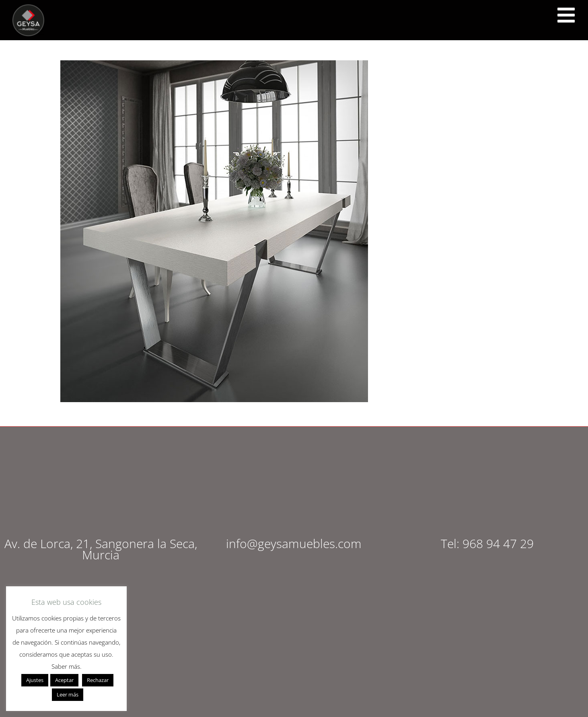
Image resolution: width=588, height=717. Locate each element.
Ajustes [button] (35, 680)
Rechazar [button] (98, 680)
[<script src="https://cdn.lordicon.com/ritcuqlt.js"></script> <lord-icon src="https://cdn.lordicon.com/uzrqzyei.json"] (566, 15)
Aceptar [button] (64, 680)
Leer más (68, 694)
